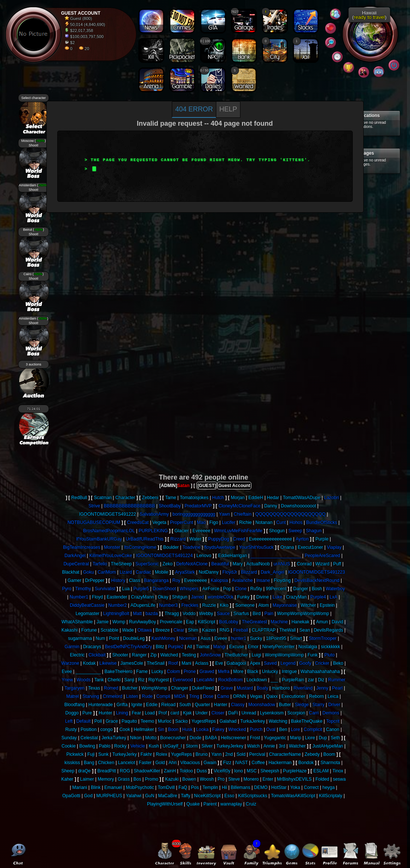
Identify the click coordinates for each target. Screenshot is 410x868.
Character (125, 498)
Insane (263, 580)
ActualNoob (258, 564)
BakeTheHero (118, 672)
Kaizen (209, 630)
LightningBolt (116, 614)
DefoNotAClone (192, 564)
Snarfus (241, 614)
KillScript (207, 622)
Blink (96, 787)
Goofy (305, 663)
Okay (163, 597)
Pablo (105, 746)
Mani (187, 663)
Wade (128, 630)
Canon (333, 729)
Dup (323, 738)
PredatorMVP (198, 506)
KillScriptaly (330, 796)
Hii (224, 787)
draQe (84, 771)
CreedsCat (138, 522)
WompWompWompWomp (303, 614)
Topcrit (333, 721)
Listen (132, 696)
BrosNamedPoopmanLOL (109, 531)
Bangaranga (156, 580)
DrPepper (95, 580)
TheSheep (121, 564)
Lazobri (331, 498)
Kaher (67, 779)
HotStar (279, 787)
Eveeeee (201, 531)
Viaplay (334, 547)
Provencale (171, 622)
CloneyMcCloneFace (239, 506)
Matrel (73, 696)
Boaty (262, 688)
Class (135, 580)
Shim (193, 630)
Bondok (306, 763)
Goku (88, 572)
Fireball (241, 630)
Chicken (106, 763)
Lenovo (204, 556)
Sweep (295, 531)
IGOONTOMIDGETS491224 (164, 556)
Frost (255, 738)
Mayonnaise (285, 605)
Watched (169, 655)
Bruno (202, 754)
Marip (295, 738)
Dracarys (92, 647)
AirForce (211, 589)
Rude (147, 696)
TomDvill (166, 787)
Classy (238, 705)
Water (196, 539)
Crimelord (113, 696)
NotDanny (209, 572)
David (337, 622)
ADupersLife (143, 605)
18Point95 (276, 638)
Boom (329, 754)
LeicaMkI (205, 680)
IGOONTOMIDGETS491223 (316, 572)
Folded (322, 779)
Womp (119, 622)
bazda (152, 614)
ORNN (239, 696)
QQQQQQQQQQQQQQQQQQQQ (290, 514)
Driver (334, 705)
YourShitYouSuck (256, 547)
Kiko (224, 605)
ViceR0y (222, 771)
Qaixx (272, 696)
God (88, 796)
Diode (195, 738)
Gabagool (236, 663)
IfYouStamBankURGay (99, 539)
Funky (243, 597)
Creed (239, 539)
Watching (278, 721)
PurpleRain (293, 680)
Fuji (91, 754)
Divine (262, 597)
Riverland (303, 688)
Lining (122, 713)
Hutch (218, 498)
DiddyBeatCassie (87, 605)
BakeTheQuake (307, 721)
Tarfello (100, 564)
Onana (287, 547)
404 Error (194, 109)
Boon (173, 729)
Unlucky (270, 672)
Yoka (295, 787)
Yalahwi (134, 796)
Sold (241, 754)
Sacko (181, 721)
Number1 (79, 597)
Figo (214, 522)
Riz (141, 680)
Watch (254, 746)
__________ (88, 672)
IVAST (242, 763)
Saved (270, 663)
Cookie (68, 746)
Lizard (126, 572)
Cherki (114, 680)
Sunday (69, 738)
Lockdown (257, 680)
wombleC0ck (221, 597)
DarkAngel (75, 556)
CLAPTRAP (264, 630)
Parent (210, 804)
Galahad (228, 721)
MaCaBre (168, 796)
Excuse (236, 647)
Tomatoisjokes (194, 498)
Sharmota (330, 763)
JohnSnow (210, 655)
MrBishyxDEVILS (294, 779)
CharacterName (285, 754)
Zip (154, 655)
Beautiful (220, 564)
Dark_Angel (273, 572)
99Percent (276, 589)
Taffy (186, 796)
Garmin (72, 647)
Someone (245, 605)
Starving (91, 696)
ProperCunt (181, 522)
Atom (263, 605)
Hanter (220, 705)
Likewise (108, 663)
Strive (94, 506)
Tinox (338, 771)
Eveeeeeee (195, 580)
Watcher (297, 746)
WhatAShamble (77, 622)
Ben (283, 729)
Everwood (183, 680)
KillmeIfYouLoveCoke (111, 556)
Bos (137, 779)
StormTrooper (323, 638)
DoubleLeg (134, 638)
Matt (137, 614)
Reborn (316, 696)
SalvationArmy (154, 514)
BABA (211, 738)
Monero (251, 779)
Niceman (188, 638)
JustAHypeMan (328, 746)
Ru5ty (256, 589)
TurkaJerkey (253, 721)
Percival (257, 754)
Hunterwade (100, 705)
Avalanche (242, 580)
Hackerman (280, 763)
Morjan (238, 498)
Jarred (197, 597)
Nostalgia (308, 647)
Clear (179, 630)
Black (253, 672)
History (118, 580)
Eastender (117, 597)
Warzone (70, 663)
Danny (271, 506)
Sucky (256, 638)
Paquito (129, 721)
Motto (151, 738)
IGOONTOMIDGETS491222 (108, 514)
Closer (218, 713)
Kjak (187, 713)
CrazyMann (143, 597)
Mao (201, 522)
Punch (256, 729)
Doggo (72, 713)
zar (311, 680)
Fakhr (146, 754)
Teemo (147, 721)
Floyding (282, 580)
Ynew (67, 680)
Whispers (189, 589)
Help (228, 109)
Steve (234, 779)
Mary (238, 564)
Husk (187, 729)
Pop (227, 589)
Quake (193, 804)
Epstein (327, 605)
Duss (202, 771)
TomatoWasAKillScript (293, 796)
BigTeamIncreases (82, 547)
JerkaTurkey (114, 738)
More (238, 672)
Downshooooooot (298, 506)
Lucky (157, 672)
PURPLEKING (153, 531)
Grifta (122, 705)
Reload (168, 705)
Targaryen (74, 688)
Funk (313, 655)
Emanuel (113, 787)
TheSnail (155, 663)
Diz (321, 680)
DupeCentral (76, 564)
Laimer (87, 779)
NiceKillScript (207, 796)
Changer (180, 688)
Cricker (322, 663)
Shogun (277, 531)
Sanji (129, 680)
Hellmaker (144, 729)
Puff (337, 564)
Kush (154, 746)
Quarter (203, 705)
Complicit (313, 729)
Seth (336, 738)
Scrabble (109, 630)
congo (106, 729)
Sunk (103, 754)
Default (83, 721)
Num (100, 638)
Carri (314, 713)
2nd (229, 754)
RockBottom (230, 680)
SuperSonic (147, 564)
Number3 (168, 605)
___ (274, 680)
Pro (221, 779)
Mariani (80, 787)
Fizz (227, 763)
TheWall (288, 630)
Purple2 (175, 647)
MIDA (180, 696)
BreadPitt (107, 771)
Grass (124, 779)
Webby (206, 614)
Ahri (172, 763)
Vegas (256, 696)
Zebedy (312, 754)
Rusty (71, 729)
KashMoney (163, 638)
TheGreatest (255, 622)
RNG (224, 630)
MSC (252, 771)
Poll (98, 721)
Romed (111, 688)
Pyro (67, 589)
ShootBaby (170, 506)
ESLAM (321, 771)
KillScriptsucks (253, 796)
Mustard (245, 688)
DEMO (261, 787)
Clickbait (97, 655)
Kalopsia (219, 580)
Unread (249, 713)
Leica (333, 696)
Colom (174, 672)
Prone (190, 672)
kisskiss (72, 763)
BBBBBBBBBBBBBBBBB (129, 506)
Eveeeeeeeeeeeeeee (270, 539)
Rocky (120, 746)
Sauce (223, 614)
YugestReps (204, 721)
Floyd (97, 597)
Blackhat (71, 572)
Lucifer (229, 522)
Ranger (139, 655)
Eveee (221, 638)
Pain (269, 614)
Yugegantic (275, 738)
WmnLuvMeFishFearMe (238, 531)
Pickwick (75, 754)
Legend (288, 663)
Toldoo (186, 771)
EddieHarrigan (233, 556)
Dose (208, 696)
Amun (322, 622)
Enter (268, 779)
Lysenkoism (272, 713)
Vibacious (190, 763)
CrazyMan (296, 597)
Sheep (68, 771)
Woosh (207, 779)
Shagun (314, 531)
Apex (255, 663)
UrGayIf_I (172, 746)
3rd (282, 746)
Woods (83, 680)
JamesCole (132, 663)
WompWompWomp (284, 655)
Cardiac (143, 572)
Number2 (117, 605)
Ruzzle (209, 605)
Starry (318, 705)
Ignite (137, 705)
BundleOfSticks (322, 522)
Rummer (337, 680)
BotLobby (229, 622)
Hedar (273, 498)
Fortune (89, 630)
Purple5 (141, 589)
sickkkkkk (331, 647)
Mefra (224, 672)
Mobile (161, 572)
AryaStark (185, 572)
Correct (311, 787)
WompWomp (154, 688)
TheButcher (236, 655)
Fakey (218, 729)
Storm (192, 746)
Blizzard (249, 572)
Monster (112, 547)
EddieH (256, 498)
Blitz (160, 647)
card (175, 713)
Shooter (120, 655)
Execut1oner (310, 547)
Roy (176, 580)
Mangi (220, 647)
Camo (223, 696)
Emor (253, 647)
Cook (125, 729)
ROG (125, 771)
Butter (285, 705)
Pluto (330, 655)
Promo (152, 779)
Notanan (264, 522)
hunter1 (239, 638)
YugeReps (181, 754)
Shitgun (180, 597)
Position (89, 729)
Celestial (89, 738)
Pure (87, 713)
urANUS (282, 564)
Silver (207, 746)
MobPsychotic (140, 787)
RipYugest (158, 680)
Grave (227, 688)
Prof (162, 713)
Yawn (224, 514)
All (190, 647)
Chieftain (242, 514)
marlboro (281, 688)
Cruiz (251, 804)
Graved (207, 672)
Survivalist (105, 589)
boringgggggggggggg (194, 514)
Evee (67, 672)
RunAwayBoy (142, 622)
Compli (163, 696)
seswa (339, 779)
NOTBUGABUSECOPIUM (94, 522)
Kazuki (172, 779)
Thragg (172, 614)
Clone (241, 589)
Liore (310, 738)
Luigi (256, 655)
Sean (305, 630)
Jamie (102, 622)
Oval (271, 729)
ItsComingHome (140, 547)
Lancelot (126, 763)
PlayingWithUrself (165, 804)
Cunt (281, 522)
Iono (238, 771)
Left (69, 721)
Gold (160, 763)
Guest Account (234, 486)
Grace (112, 721)
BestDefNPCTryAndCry (128, 647)
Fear (137, 713)
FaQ (183, 787)
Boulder (171, 547)
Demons (331, 713)
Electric (77, 655)
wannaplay (231, 804)
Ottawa (145, 630)
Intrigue (289, 672)
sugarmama (80, 638)
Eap (190, 622)
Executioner (293, 696)
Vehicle (138, 746)
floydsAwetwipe (220, 547)
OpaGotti (71, 796)
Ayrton (302, 539)
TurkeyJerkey (230, 746)
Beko (338, 663)
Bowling (87, 746)
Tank (99, 680)
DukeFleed (203, 688)
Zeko (168, 564)
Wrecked (237, 729)
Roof (173, 663)
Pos (195, 787)
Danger (301, 589)
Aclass (202, 663)
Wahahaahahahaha (320, 672)
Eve (219, 663)
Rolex (161, 754)
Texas (94, 688)
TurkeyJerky (125, 754)
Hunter (106, 713)
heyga (328, 787)
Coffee (258, 763)
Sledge (302, 705)
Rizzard (178, 539)
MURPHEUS (109, 796)
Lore (295, 729)
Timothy (83, 589)
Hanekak (300, 622)
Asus (206, 638)
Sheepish (270, 771)
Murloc (165, 721)
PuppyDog (219, 539)
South (185, 705)
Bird (256, 614)
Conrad (304, 564)
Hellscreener (233, 738)
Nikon (136, 738)
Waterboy (335, 589)
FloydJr (230, 572)
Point (114, 638)
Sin (161, 729)
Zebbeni (150, 498)
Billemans (240, 787)
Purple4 (318, 597)
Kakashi (70, 630)
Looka (203, 729)
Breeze (162, 630)
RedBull (79, 498)
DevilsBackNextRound (317, 580)
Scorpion (296, 713)
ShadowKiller (147, 771)
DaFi (233, 713)
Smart (296, 638)
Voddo (189, 614)
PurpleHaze (295, 771)
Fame (142, 672)
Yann (216, 754)
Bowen (189, 779)
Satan (183, 486)
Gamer (74, 580)
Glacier (182, 531)
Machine (279, 622)
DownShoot (164, 589)
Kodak (89, 663)
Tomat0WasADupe (302, 498)
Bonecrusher (173, 738)
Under (202, 713)
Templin (210, 787)
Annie (269, 746)
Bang (89, 763)
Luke (277, 597)
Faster (145, 763)
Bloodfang (75, 705)
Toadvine (191, 547)
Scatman (103, 498)
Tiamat (203, 647)
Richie (246, 522)
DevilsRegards (328, 630)
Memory (106, 779)
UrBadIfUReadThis (145, 539)
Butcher (130, 688)
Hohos (296, 522)
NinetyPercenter (278, 647)
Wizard (322, 564)
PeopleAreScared (322, 556)
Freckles (190, 605)
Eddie (152, 705)
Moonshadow (262, 705)
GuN (150, 796)
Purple (322, 539)
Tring (194, 696)
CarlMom (107, 572)
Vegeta (159, 522)
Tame (171, 498)
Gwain (210, 763)
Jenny (322, 688)
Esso (229, 796)
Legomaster (87, 614)
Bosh (317, 589)
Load (150, 713)
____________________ (276, 556)
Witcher (308, 605)
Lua (126, 589)
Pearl (337, 688)
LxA (334, 597)
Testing (189, 655)
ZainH (170, 771)
